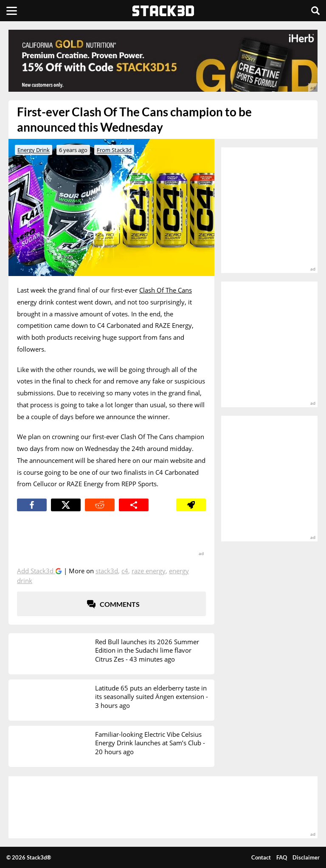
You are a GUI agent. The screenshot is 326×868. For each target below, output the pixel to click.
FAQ (282, 857)
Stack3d (107, 571)
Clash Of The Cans (166, 290)
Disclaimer (306, 857)
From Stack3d (114, 150)
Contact (261, 857)
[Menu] (12, 11)
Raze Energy (149, 571)
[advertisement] (163, 61)
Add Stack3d (36, 571)
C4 (125, 571)
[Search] (315, 11)
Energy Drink (34, 150)
